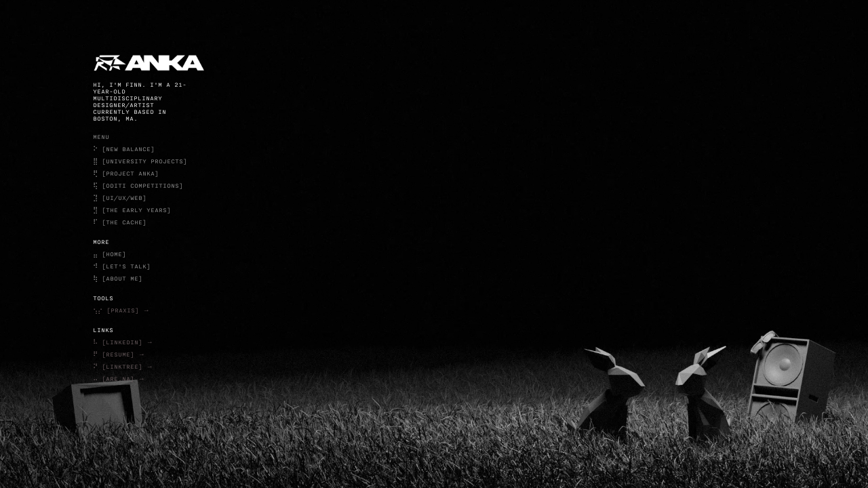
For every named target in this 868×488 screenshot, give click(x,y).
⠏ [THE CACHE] (120, 222)
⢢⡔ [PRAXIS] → (121, 310)
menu (101, 137)
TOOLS (103, 298)
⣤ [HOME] (110, 254)
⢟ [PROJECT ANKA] (126, 174)
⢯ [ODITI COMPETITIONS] (138, 186)
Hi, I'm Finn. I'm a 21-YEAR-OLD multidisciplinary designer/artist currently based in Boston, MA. (140, 102)
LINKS (103, 330)
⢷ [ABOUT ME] (118, 279)
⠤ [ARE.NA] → (119, 379)
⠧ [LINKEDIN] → (123, 342)
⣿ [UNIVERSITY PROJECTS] (140, 161)
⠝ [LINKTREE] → (123, 367)
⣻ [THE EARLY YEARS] (132, 210)
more (101, 242)
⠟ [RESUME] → (119, 354)
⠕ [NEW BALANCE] (124, 149)
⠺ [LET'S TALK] (122, 266)
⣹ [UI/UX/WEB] (120, 198)
